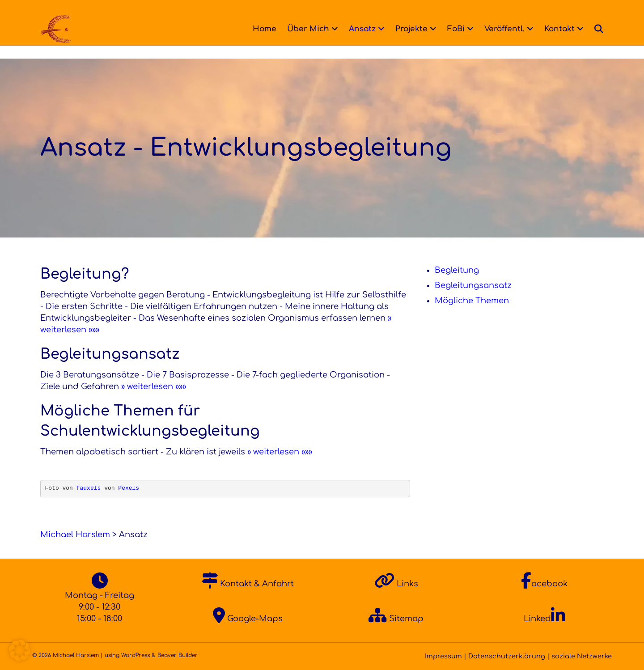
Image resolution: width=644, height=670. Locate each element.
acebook (544, 584)
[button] (20, 650)
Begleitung (457, 270)
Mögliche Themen (472, 301)
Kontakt (568, 29)
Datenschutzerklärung (507, 656)
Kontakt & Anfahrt (248, 584)
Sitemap (396, 619)
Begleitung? (85, 274)
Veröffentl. (513, 29)
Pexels (129, 488)
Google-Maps (248, 619)
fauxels (89, 488)
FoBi (464, 29)
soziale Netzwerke (582, 656)
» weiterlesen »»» (154, 386)
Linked (544, 619)
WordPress (136, 655)
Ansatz (371, 29)
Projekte (420, 29)
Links (396, 584)
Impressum (443, 656)
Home (273, 29)
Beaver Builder (178, 655)
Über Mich (317, 29)
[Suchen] (605, 29)
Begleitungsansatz (110, 354)
